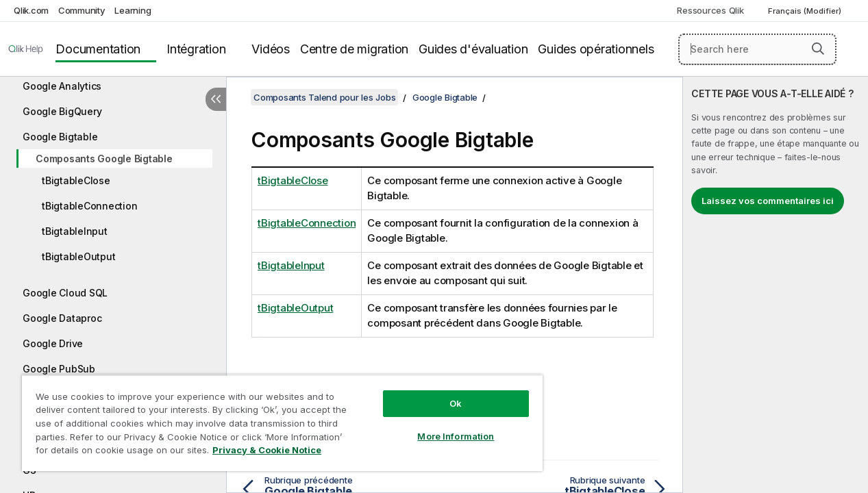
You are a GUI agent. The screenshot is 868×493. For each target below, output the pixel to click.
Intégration (196, 49)
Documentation (98, 49)
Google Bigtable (60, 137)
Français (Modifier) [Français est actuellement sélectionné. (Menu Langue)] (806, 11)
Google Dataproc (62, 318)
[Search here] (757, 49)
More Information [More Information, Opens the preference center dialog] (441, 426)
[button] (818, 49)
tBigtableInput (75, 231)
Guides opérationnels (596, 49)
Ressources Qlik (710, 10)
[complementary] (776, 285)
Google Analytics (62, 86)
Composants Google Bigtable (104, 159)
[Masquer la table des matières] (216, 99)
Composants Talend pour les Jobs (324, 97)
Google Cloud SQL (65, 293)
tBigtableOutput (78, 256)
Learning (133, 10)
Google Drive (53, 343)
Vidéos (271, 49)
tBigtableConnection (89, 206)
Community (82, 10)
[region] (274, 418)
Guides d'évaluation (473, 49)
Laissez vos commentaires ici (768, 201)
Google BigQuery (62, 111)
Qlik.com (31, 10)
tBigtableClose (76, 180)
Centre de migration (354, 49)
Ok (441, 393)
